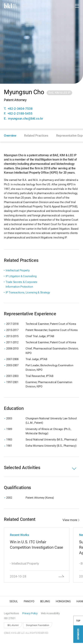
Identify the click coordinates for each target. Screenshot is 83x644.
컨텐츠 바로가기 (0, 0)
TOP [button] (78, 622)
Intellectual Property (18, 270)
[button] (68, 6)
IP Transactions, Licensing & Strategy (28, 292)
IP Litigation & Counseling (21, 276)
